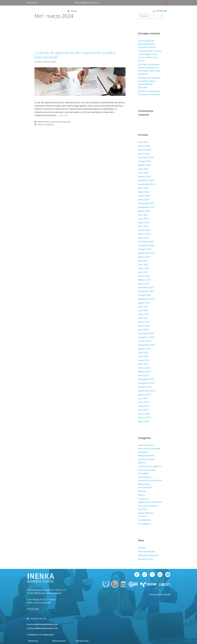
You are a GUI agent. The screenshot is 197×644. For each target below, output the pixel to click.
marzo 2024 (144, 196)
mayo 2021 (144, 314)
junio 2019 (143, 402)
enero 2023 (144, 238)
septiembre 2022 (147, 253)
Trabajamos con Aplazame (40, 635)
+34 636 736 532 (36, 619)
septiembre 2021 (147, 299)
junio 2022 (143, 264)
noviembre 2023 (146, 203)
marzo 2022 (144, 276)
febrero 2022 (145, 280)
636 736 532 (33, 3)
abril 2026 (143, 142)
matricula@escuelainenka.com (42, 624)
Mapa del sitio (33, 641)
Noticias (142, 491)
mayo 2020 (144, 360)
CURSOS (105, 17)
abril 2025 (143, 173)
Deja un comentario (45, 124)
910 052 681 (33, 609)
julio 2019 (143, 398)
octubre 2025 (145, 161)
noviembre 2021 (146, 291)
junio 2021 (143, 310)
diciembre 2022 (146, 241)
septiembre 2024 (147, 184)
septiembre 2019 (147, 391)
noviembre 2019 (146, 383)
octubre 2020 (145, 341)
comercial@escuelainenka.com (88, 3)
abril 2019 (143, 410)
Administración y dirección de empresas (54, 122)
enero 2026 (144, 154)
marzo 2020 (144, 368)
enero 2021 (144, 330)
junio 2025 (143, 169)
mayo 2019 (144, 406)
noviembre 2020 (146, 337)
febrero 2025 (145, 177)
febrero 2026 (145, 150)
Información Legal (82, 641)
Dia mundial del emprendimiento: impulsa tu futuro (147, 44)
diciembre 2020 (146, 333)
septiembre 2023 (147, 207)
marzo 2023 (144, 230)
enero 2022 (144, 284)
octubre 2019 (145, 387)
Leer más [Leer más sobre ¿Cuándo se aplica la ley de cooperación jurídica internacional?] (64, 115)
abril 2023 (143, 226)
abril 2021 (143, 318)
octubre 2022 (145, 249)
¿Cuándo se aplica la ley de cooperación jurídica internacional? (75, 55)
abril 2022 (143, 272)
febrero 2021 (145, 326)
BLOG (168, 17)
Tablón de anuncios (59, 641)
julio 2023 (143, 215)
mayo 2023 (144, 222)
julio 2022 (143, 261)
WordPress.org (145, 559)
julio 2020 (143, 352)
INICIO (97, 17)
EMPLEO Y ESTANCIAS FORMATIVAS (134, 17)
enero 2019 (144, 421)
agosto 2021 (144, 303)
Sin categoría (145, 524)
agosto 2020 (144, 349)
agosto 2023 (144, 211)
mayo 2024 (144, 192)
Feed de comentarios (148, 555)
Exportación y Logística (150, 466)
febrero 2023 (145, 234)
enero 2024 (144, 199)
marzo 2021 (144, 322)
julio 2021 (143, 307)
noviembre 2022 (146, 245)
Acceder (142, 548)
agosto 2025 (144, 165)
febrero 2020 (145, 372)
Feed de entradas (147, 551)
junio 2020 (143, 356)
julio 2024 (143, 188)
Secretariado (144, 520)
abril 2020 (143, 364)
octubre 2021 (145, 295)
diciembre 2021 (146, 287)
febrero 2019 (145, 417)
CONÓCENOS (157, 17)
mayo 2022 (144, 268)
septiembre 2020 (147, 345)
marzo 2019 (144, 414)
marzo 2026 (144, 146)
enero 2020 (144, 375)
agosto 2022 (144, 257)
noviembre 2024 (146, 180)
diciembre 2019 (146, 379)
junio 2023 (143, 219)
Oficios (141, 495)
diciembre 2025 (146, 157)
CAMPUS (114, 17)
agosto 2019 (144, 394)
